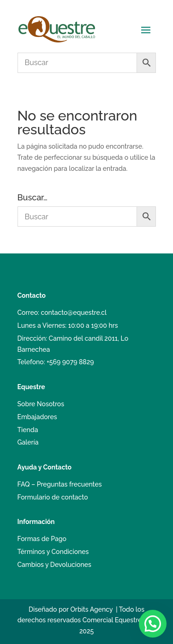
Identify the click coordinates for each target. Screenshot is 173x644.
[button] (153, 624)
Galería (28, 442)
